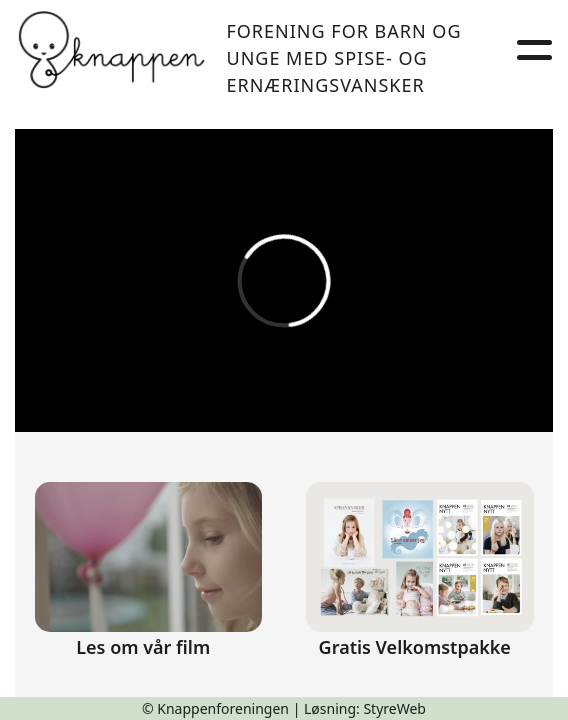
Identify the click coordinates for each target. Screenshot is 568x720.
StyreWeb (394, 708)
